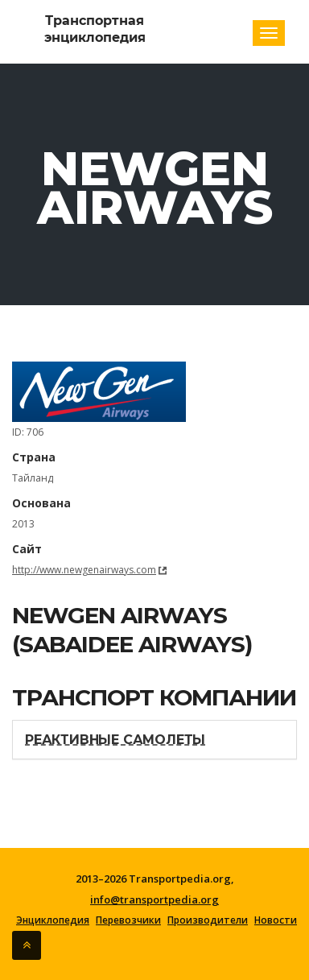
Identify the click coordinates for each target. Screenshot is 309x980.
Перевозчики (128, 920)
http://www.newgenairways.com (84, 570)
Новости (276, 920)
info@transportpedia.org (154, 899)
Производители (208, 920)
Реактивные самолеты (115, 740)
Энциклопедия (53, 920)
